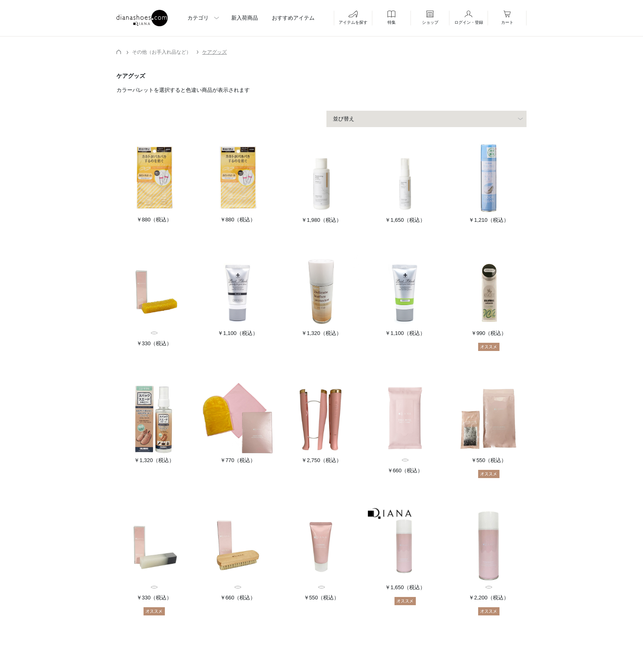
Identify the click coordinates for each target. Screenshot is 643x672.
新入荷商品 (245, 18)
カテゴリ (198, 18)
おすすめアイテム (293, 18)
